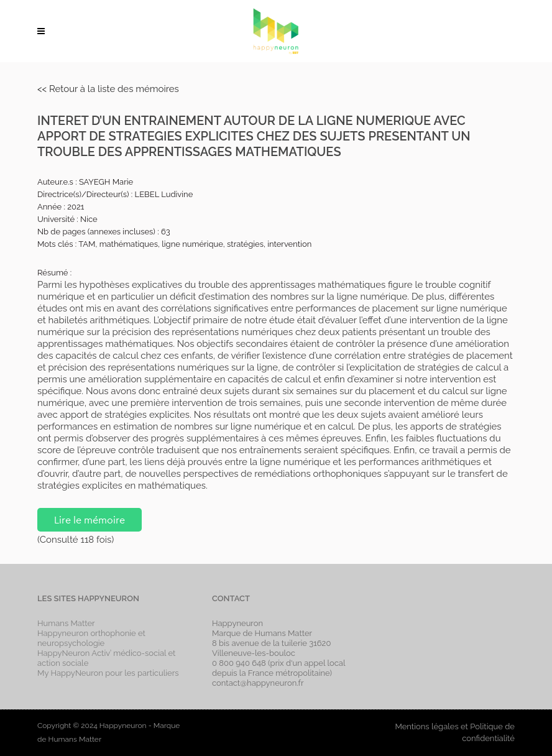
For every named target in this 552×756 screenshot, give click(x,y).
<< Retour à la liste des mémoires (108, 89)
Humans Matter (66, 623)
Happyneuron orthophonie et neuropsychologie (91, 638)
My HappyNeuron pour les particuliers (108, 673)
